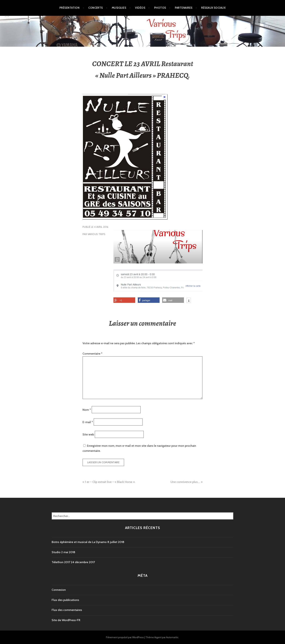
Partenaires (184, 8)
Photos (160, 8)
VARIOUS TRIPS (97, 234)
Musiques (119, 8)
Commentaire (92, 354)
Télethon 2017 (61, 562)
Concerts (96, 8)
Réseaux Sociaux (213, 8)
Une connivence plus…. (185, 482)
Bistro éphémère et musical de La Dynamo (79, 542)
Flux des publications (65, 600)
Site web (88, 434)
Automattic (172, 637)
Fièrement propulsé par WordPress (125, 637)
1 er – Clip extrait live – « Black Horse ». (110, 482)
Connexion (59, 590)
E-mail (88, 422)
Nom (87, 410)
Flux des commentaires (67, 610)
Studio (56, 552)
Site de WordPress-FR (66, 620)
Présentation (69, 8)
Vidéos (140, 8)
